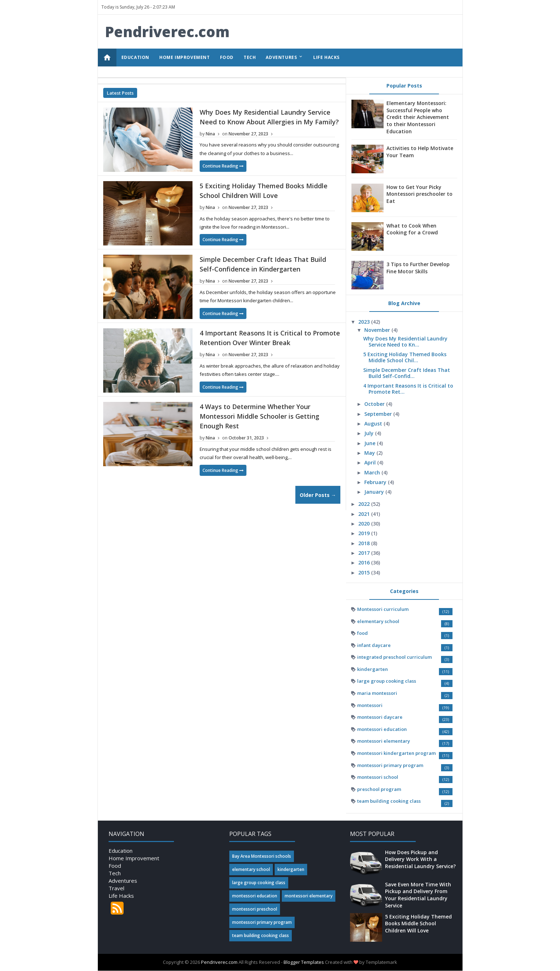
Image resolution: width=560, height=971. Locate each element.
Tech (115, 873)
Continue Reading (223, 166)
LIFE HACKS (326, 57)
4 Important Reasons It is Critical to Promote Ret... (408, 389)
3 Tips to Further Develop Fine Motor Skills (418, 268)
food (362, 633)
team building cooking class (389, 801)
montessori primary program (390, 765)
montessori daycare (380, 717)
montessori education (382, 729)
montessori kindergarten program (396, 753)
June (371, 443)
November (378, 330)
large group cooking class (387, 681)
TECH (250, 57)
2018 (365, 543)
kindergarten (372, 669)
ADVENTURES (284, 57)
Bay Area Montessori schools (262, 856)
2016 (365, 562)
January (375, 492)
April (371, 462)
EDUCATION (135, 57)
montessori (370, 705)
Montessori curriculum (383, 609)
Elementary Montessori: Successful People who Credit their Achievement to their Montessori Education (418, 117)
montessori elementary (384, 741)
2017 (365, 553)
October (375, 404)
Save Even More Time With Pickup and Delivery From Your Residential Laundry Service (418, 895)
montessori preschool (255, 909)
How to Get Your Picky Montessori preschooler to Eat (419, 194)
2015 (365, 572)
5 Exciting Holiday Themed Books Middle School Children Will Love (418, 923)
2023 (365, 322)
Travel (116, 888)
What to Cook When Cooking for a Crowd (412, 229)
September (379, 414)
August (374, 424)
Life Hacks (121, 896)
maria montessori (377, 693)
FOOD (227, 57)
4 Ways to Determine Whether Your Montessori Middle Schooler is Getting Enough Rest (259, 416)
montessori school (378, 777)
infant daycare (374, 645)
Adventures (123, 881)
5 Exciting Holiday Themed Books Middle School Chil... (405, 357)
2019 (365, 533)
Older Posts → (318, 495)
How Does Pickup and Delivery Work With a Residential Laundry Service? (420, 859)
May (370, 453)
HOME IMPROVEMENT (185, 57)
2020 (365, 524)
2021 (365, 514)
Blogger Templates (304, 962)
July (370, 433)
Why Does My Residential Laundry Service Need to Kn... (405, 342)
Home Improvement (134, 858)
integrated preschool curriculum (394, 657)
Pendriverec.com (219, 962)
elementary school (378, 621)
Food (115, 866)
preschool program (379, 789)
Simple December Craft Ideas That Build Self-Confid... (407, 373)
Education (121, 851)
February (376, 482)
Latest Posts (120, 93)
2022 (365, 504)
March (373, 472)
